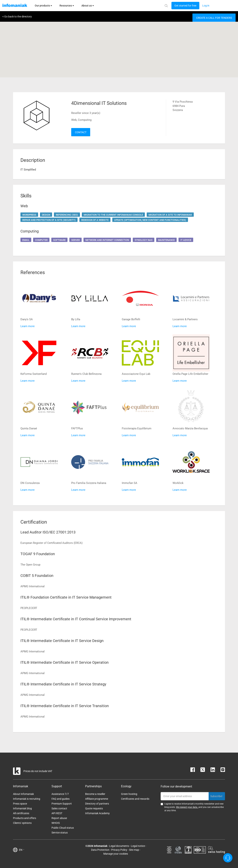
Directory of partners (97, 804)
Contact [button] (81, 132)
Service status (60, 833)
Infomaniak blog (22, 808)
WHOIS (56, 823)
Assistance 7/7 (60, 794)
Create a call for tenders (214, 18)
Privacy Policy (119, 850)
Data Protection (100, 850)
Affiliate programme (97, 799)
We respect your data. (187, 807)
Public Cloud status (63, 828)
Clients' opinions (22, 823)
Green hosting (129, 794)
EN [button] (22, 850)
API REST (57, 813)
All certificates (21, 813)
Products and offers (25, 818)
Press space (20, 804)
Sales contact (59, 808)
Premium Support (62, 804)
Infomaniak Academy (97, 813)
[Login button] (185, 6)
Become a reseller (95, 794)
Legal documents (119, 846)
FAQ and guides (61, 799)
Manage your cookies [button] (116, 854)
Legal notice (138, 846)
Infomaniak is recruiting (27, 799)
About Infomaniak (23, 794)
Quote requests (94, 808)
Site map (134, 850)
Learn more (28, 326)
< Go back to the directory (17, 17)
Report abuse (59, 818)
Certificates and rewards (135, 799)
